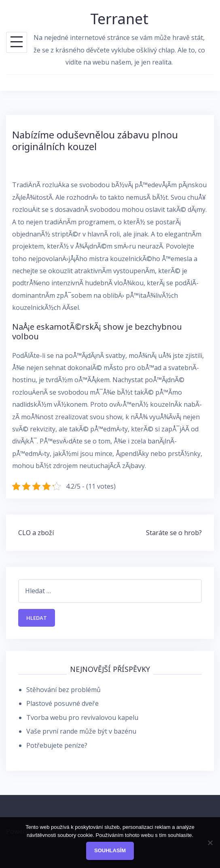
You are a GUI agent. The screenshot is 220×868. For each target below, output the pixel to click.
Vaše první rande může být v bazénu (81, 731)
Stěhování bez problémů (63, 690)
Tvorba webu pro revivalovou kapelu (82, 717)
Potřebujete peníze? (57, 745)
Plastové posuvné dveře (62, 703)
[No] (210, 843)
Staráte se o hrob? (174, 533)
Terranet (119, 19)
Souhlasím (110, 850)
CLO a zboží (36, 533)
